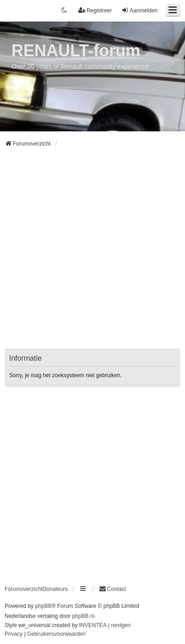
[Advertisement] (92, 254)
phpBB (44, 606)
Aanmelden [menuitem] (139, 10)
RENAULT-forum (76, 51)
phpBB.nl (83, 616)
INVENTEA (93, 625)
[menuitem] (112, 589)
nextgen (121, 625)
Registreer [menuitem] (95, 10)
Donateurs (55, 589)
